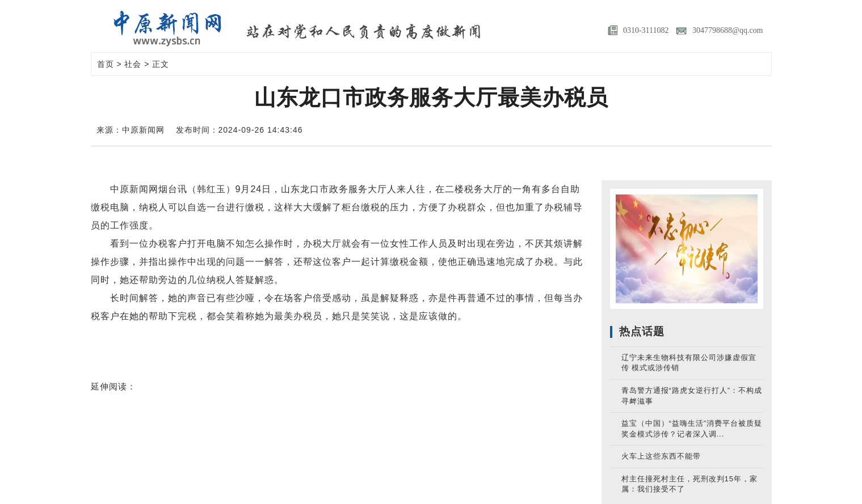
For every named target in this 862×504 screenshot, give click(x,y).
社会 (133, 64)
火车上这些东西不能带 (661, 456)
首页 (106, 64)
